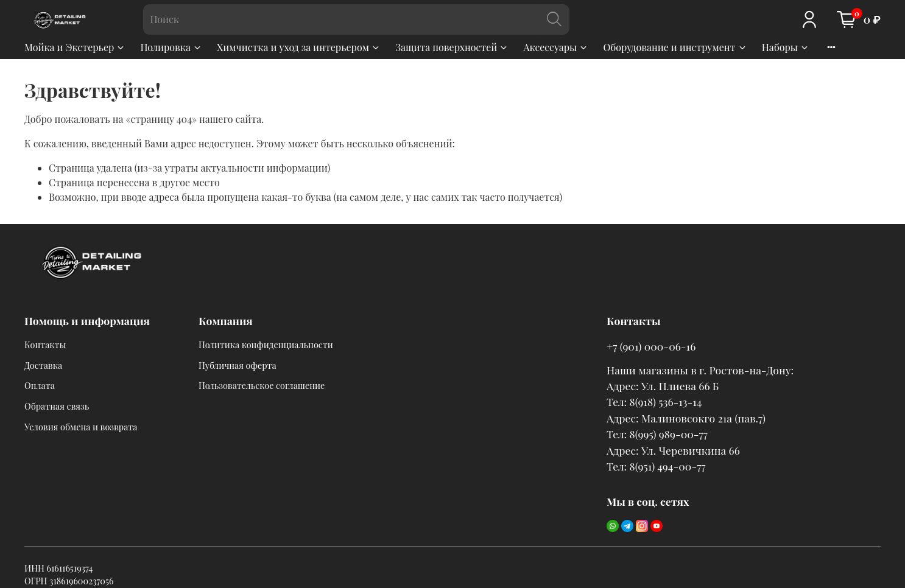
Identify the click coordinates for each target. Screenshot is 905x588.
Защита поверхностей (452, 47)
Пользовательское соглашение (262, 385)
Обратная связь (57, 406)
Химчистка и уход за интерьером (299, 47)
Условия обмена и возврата (81, 427)
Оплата (40, 385)
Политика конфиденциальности (266, 345)
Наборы (786, 47)
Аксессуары (556, 47)
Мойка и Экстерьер (75, 47)
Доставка (43, 365)
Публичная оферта (238, 365)
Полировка (171, 47)
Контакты (45, 345)
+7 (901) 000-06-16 (651, 346)
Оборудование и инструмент (675, 47)
